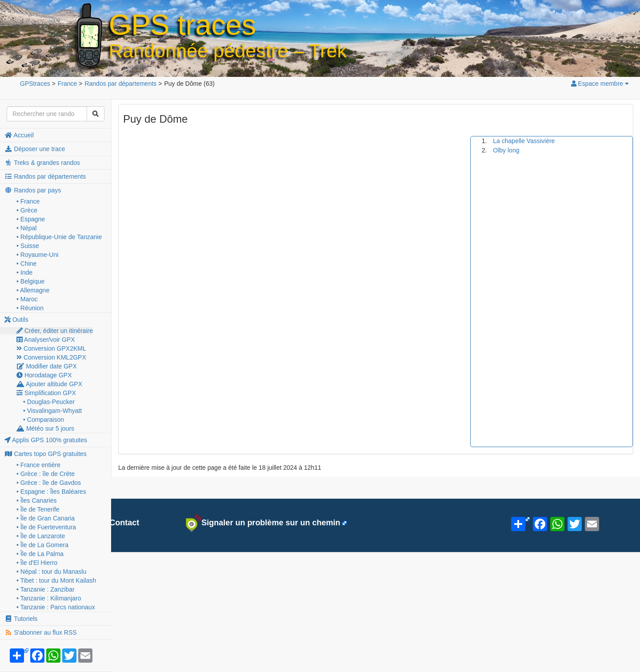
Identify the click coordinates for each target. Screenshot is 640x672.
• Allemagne (33, 290)
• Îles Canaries (37, 500)
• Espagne (31, 219)
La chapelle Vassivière (524, 141)
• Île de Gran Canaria (46, 518)
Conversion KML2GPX (51, 357)
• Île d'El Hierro (37, 563)
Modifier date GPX (47, 366)
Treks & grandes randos (42, 163)
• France (28, 201)
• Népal (26, 228)
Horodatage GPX (44, 375)
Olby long (506, 150)
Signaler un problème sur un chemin (263, 523)
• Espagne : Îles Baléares (51, 492)
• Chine (26, 264)
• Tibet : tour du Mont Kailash (56, 580)
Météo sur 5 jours (45, 428)
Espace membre (600, 84)
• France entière (38, 465)
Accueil (19, 135)
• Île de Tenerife (38, 509)
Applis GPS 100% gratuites (46, 440)
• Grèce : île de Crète (46, 474)
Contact (119, 523)
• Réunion (30, 308)
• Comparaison (44, 420)
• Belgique (30, 281)
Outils (16, 320)
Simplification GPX (46, 393)
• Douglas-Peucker (49, 402)
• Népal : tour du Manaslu (51, 572)
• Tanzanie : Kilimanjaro (49, 598)
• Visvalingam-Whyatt (52, 411)
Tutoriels (21, 619)
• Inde (24, 272)
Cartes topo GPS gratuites (46, 454)
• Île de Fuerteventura (46, 527)
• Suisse (28, 246)
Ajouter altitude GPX (49, 384)
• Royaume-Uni (37, 255)
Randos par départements (45, 176)
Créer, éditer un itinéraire (55, 331)
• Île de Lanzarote (41, 536)
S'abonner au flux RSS (41, 632)
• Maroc (27, 299)
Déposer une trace (35, 149)
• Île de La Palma (40, 554)
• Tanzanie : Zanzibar (46, 589)
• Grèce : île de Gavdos (49, 483)
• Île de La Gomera (42, 545)
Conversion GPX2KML (51, 348)
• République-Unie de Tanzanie (59, 237)
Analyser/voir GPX (46, 340)
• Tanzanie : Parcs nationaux (56, 607)
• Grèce (27, 210)
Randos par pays (33, 190)
